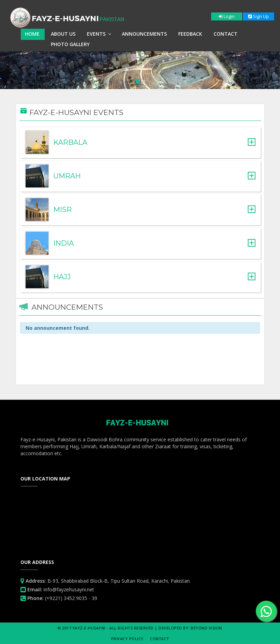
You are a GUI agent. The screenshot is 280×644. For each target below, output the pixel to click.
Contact (225, 34)
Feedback (190, 34)
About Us (63, 34)
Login (227, 16)
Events (99, 34)
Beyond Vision (206, 628)
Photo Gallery (70, 44)
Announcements (144, 34)
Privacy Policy (127, 639)
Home (32, 34)
